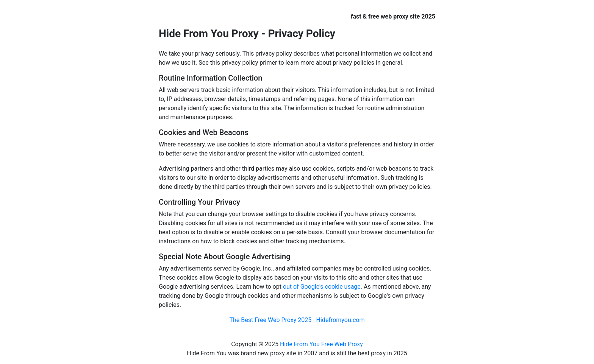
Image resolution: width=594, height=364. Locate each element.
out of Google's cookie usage (322, 287)
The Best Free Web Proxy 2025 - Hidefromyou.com (297, 320)
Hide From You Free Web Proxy (321, 344)
